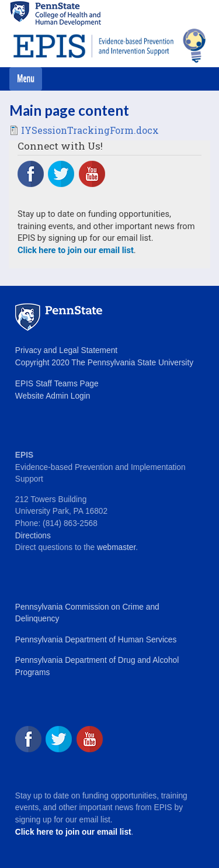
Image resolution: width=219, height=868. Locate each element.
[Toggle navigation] (26, 79)
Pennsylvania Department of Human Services (96, 640)
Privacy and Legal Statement (66, 350)
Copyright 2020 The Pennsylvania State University (104, 363)
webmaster (116, 547)
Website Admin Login (53, 396)
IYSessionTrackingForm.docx (90, 130)
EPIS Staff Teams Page (57, 384)
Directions (33, 536)
